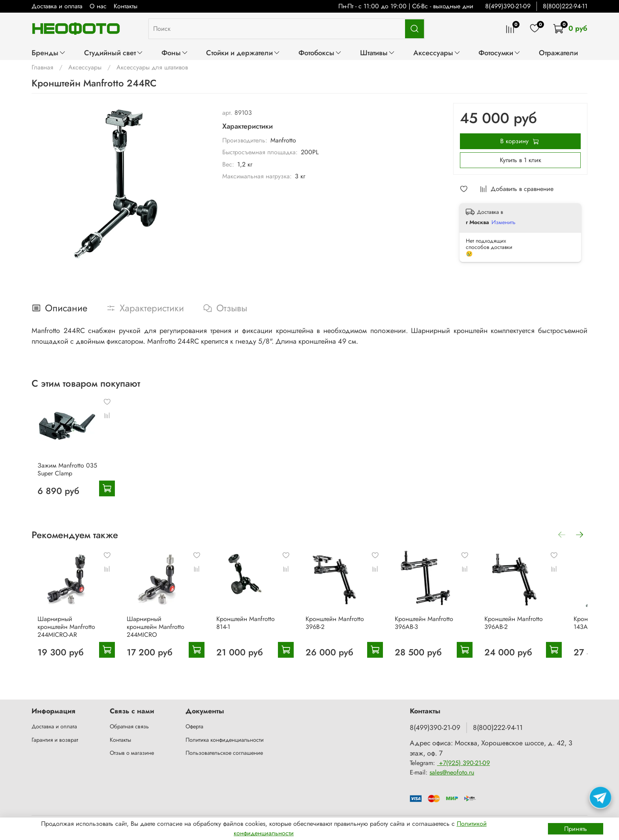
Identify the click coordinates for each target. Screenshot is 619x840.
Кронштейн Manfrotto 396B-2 (345, 633)
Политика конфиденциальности (225, 740)
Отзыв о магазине (132, 753)
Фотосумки (500, 53)
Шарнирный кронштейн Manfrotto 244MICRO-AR (60, 637)
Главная (42, 67)
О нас (98, 6)
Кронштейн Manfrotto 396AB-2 (534, 633)
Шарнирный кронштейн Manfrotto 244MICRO (155, 637)
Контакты (126, 6)
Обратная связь (129, 726)
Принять (576, 829)
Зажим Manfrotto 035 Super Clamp (61, 474)
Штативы (378, 53)
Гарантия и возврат (55, 740)
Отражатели (558, 53)
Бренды (49, 53)
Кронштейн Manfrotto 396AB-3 (439, 633)
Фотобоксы (320, 53)
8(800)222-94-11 (565, 6)
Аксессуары (437, 53)
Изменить (504, 222)
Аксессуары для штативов (152, 67)
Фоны (175, 53)
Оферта (194, 726)
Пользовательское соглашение (224, 753)
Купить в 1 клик (521, 160)
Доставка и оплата (57, 6)
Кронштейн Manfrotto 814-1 (250, 633)
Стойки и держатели (243, 53)
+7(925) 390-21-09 (463, 763)
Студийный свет (114, 53)
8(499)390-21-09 (508, 6)
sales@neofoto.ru (452, 772)
